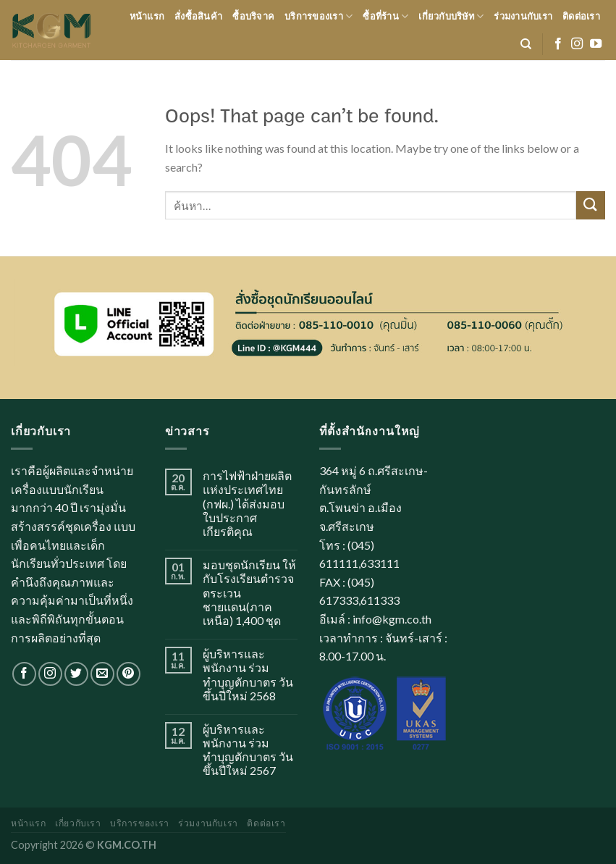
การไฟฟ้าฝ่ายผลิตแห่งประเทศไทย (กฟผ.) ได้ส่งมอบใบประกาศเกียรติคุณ (247, 503)
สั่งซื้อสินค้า (198, 16)
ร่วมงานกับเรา (523, 16)
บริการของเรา (318, 16)
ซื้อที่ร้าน (385, 16)
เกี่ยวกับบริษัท (451, 16)
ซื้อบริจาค (253, 16)
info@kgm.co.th (392, 619)
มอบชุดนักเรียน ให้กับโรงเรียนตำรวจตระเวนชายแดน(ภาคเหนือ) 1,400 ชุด (249, 592)
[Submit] (591, 205)
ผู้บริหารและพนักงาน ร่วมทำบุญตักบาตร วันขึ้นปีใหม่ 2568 (248, 675)
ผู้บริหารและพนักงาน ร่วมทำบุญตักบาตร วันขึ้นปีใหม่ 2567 (248, 750)
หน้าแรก (147, 16)
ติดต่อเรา (581, 16)
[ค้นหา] (526, 44)
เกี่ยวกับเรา (78, 823)
